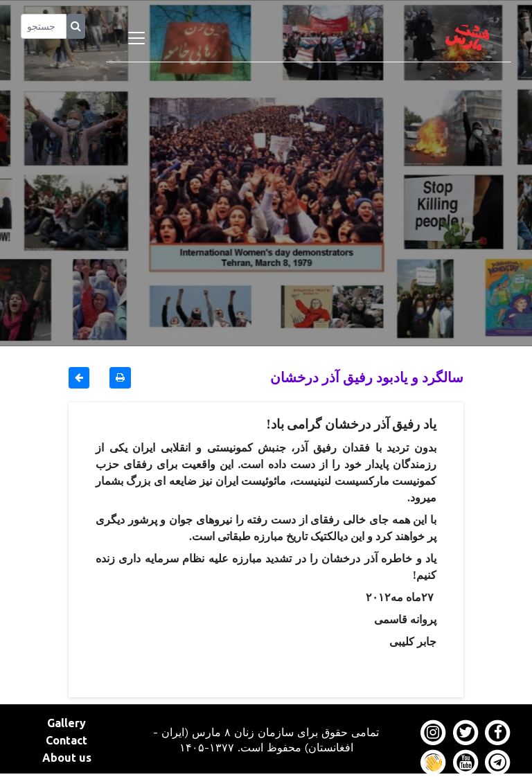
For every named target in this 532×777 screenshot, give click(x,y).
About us (67, 758)
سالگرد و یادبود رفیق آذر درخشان (367, 377)
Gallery (66, 723)
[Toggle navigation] (136, 38)
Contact (66, 740)
